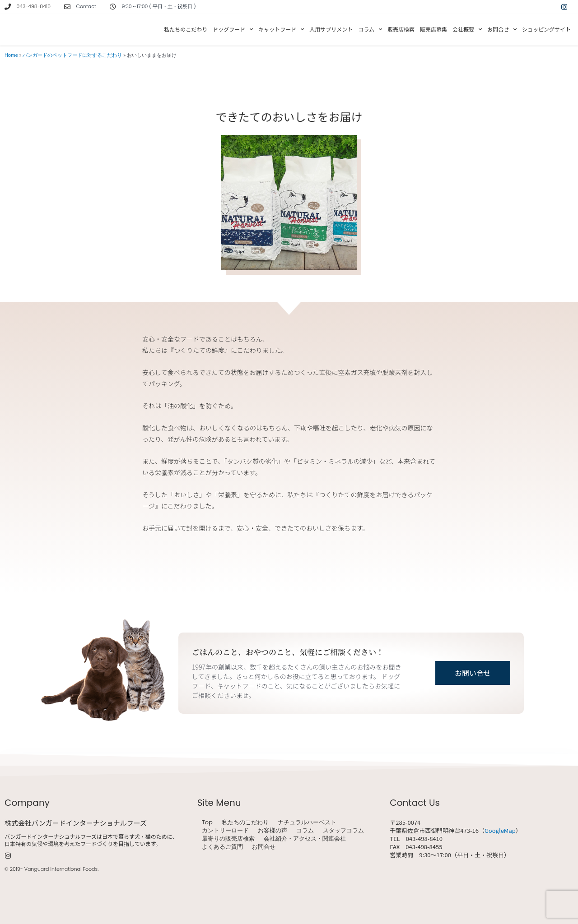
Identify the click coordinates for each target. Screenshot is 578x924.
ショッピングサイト (546, 29)
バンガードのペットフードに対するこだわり (72, 55)
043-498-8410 (34, 6)
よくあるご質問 (222, 847)
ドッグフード (233, 29)
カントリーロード (225, 831)
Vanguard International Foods (61, 869)
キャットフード (281, 29)
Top (207, 822)
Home (11, 55)
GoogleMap (500, 830)
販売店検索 (401, 29)
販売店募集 (433, 29)
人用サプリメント (331, 29)
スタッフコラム (343, 831)
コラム (370, 29)
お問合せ (502, 29)
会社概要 (467, 29)
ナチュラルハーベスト (307, 822)
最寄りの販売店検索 (228, 839)
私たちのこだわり (186, 29)
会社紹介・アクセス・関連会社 (305, 839)
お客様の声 (273, 831)
